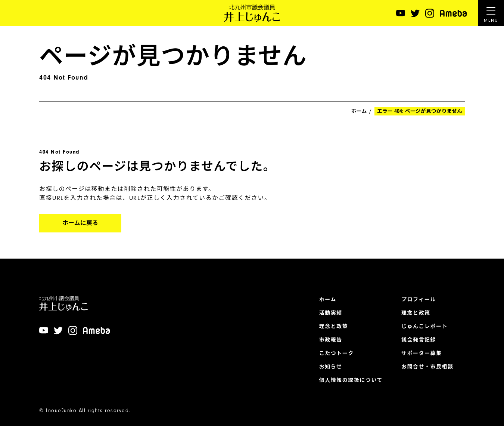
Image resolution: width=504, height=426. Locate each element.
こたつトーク (337, 354)
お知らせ (331, 367)
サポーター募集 (422, 354)
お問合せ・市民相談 (427, 367)
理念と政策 (334, 327)
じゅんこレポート (424, 327)
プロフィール (419, 300)
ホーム (359, 111)
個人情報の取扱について (351, 380)
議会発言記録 (419, 340)
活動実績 (331, 313)
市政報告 (331, 340)
